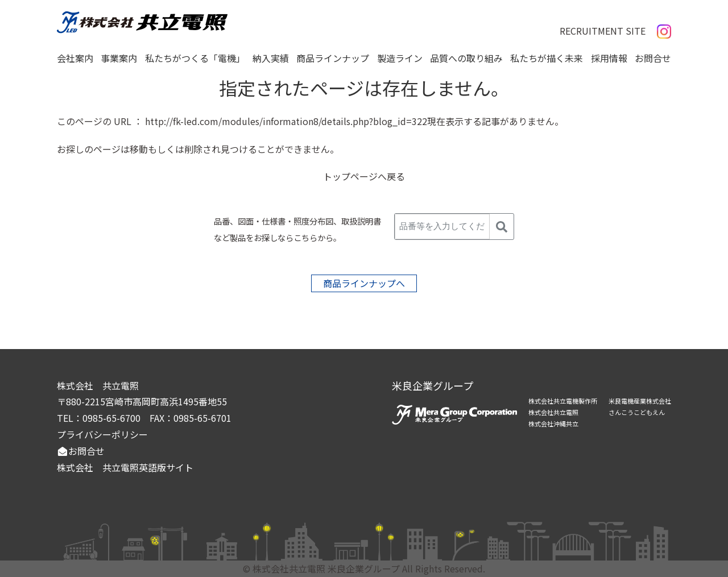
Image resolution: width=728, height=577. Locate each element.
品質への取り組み (466, 58)
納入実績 (271, 58)
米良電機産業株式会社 (640, 401)
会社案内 (75, 58)
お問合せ (653, 58)
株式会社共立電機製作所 (563, 401)
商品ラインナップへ (364, 283)
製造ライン (400, 58)
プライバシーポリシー (102, 434)
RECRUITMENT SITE (603, 31)
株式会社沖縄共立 (553, 424)
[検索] (502, 227)
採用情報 (609, 58)
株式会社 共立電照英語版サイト (125, 467)
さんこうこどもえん (637, 412)
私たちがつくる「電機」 (195, 58)
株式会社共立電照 (553, 412)
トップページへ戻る (364, 176)
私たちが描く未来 (547, 58)
